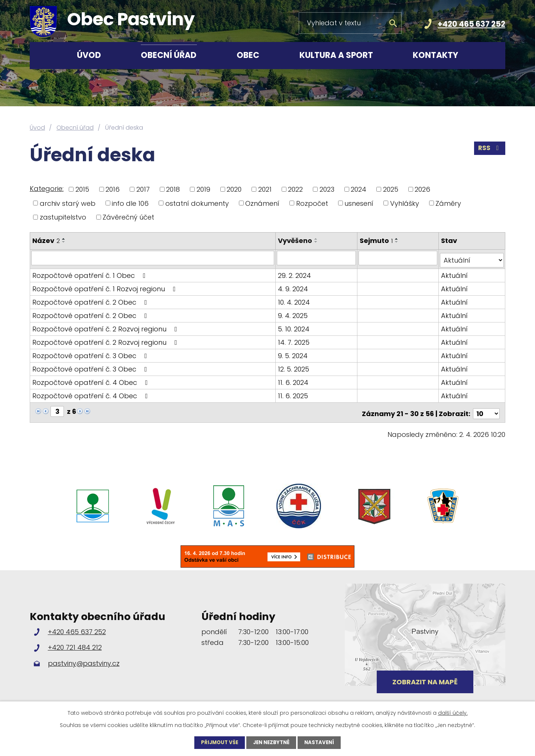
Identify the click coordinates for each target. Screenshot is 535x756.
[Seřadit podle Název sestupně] (64, 242)
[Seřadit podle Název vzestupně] (64, 239)
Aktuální (455, 273)
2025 (391, 189)
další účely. (453, 713)
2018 (173, 189)
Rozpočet (312, 203)
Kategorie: (47, 189)
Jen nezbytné (272, 742)
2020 (234, 189)
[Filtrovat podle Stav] (472, 258)
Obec (248, 55)
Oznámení (262, 203)
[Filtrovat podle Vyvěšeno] (317, 258)
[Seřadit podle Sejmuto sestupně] (398, 242)
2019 (203, 189)
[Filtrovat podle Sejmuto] (398, 258)
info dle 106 (130, 203)
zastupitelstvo (63, 217)
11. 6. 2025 (294, 393)
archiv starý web (68, 203)
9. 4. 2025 (294, 313)
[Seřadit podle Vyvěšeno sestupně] (317, 242)
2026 (422, 189)
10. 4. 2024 (295, 300)
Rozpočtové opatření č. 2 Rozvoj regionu (106, 326)
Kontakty (435, 55)
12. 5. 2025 (295, 366)
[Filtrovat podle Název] (153, 258)
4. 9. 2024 (294, 286)
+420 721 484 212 (75, 643)
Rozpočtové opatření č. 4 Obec (92, 380)
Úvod (89, 55)
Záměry (448, 203)
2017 (143, 189)
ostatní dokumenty (197, 203)
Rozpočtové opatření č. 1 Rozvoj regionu (106, 286)
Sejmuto (377, 241)
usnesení (359, 203)
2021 (265, 189)
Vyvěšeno (296, 241)
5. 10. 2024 (295, 326)
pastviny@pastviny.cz (84, 658)
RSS (489, 150)
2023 (327, 189)
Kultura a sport (336, 55)
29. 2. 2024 (296, 273)
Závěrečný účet (128, 217)
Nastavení (322, 742)
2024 (359, 189)
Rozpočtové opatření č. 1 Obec (90, 273)
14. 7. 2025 (295, 340)
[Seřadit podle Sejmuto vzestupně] (398, 239)
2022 (295, 189)
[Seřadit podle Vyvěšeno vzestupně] (317, 239)
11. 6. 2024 (294, 380)
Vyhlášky (405, 203)
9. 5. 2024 (294, 353)
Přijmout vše (217, 742)
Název (46, 241)
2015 (82, 189)
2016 (113, 189)
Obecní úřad (169, 55)
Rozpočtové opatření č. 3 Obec (91, 353)
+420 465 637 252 (471, 24)
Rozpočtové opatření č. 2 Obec (91, 300)
